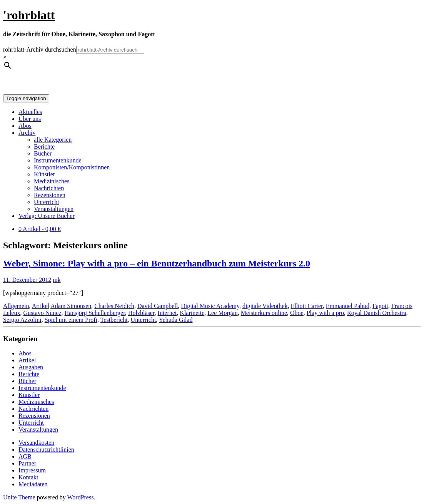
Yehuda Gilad (176, 320)
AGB (25, 456)
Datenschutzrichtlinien (46, 450)
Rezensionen (50, 195)
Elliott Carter (306, 306)
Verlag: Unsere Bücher (47, 216)
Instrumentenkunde (58, 160)
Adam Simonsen (71, 306)
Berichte (44, 147)
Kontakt (28, 477)
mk (57, 280)
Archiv (27, 133)
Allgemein (16, 306)
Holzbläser (141, 313)
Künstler (44, 174)
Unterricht (47, 202)
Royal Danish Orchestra (377, 313)
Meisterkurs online (264, 313)
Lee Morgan (222, 313)
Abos (25, 126)
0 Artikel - (40, 229)
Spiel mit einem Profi (71, 320)
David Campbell (158, 306)
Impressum (32, 470)
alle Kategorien (53, 140)
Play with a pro (325, 313)
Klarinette (192, 313)
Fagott (380, 306)
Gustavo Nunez (42, 313)
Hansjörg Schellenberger (95, 313)
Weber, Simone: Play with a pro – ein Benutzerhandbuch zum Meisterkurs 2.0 (157, 263)
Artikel (41, 306)
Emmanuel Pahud (348, 306)
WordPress (80, 497)
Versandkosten (36, 443)
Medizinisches (52, 181)
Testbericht (114, 320)
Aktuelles (30, 112)
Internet (167, 313)
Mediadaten (33, 484)
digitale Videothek (265, 306)
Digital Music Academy (210, 306)
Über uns (30, 119)
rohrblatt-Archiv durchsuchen (40, 49)
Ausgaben (31, 367)
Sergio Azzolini (22, 320)
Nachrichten (49, 188)
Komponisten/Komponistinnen (72, 167)
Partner (27, 463)
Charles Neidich (114, 306)
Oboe (297, 313)
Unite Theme (19, 497)
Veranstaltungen (54, 209)
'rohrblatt (29, 15)
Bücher (43, 153)
